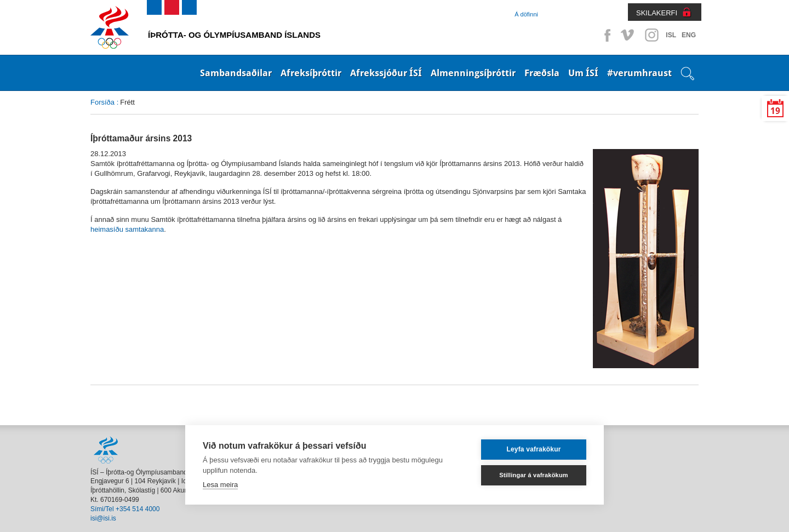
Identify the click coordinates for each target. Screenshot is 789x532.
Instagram (651, 35)
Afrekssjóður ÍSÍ (386, 73)
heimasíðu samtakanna (127, 229)
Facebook (605, 35)
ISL (671, 35)
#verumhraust (639, 73)
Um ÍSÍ (583, 73)
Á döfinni (526, 14)
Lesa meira (220, 485)
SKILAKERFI (657, 13)
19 (775, 111)
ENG (689, 35)
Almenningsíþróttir (473, 73)
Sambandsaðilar (236, 73)
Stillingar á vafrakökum (534, 475)
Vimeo (628, 35)
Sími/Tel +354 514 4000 (125, 509)
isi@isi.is (103, 518)
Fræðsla (542, 73)
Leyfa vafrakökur (533, 449)
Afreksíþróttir (311, 73)
